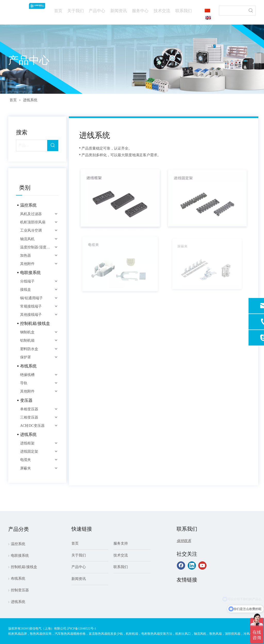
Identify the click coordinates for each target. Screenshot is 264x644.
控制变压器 (20, 590)
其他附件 (27, 264)
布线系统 (28, 366)
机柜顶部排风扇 (33, 222)
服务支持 (121, 543)
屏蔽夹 (26, 468)
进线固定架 (29, 451)
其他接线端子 (31, 315)
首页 (75, 543)
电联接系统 (30, 273)
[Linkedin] (192, 566)
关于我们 (79, 555)
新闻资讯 (79, 579)
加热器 (26, 256)
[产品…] (32, 146)
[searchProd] (233, 11)
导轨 (24, 383)
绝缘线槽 (27, 375)
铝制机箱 (27, 340)
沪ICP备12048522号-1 (82, 629)
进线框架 (27, 443)
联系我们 (121, 567)
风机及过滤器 (31, 214)
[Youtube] (202, 566)
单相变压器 (29, 409)
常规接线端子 (31, 306)
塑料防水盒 (29, 349)
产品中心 (79, 567)
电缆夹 (26, 460)
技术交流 (121, 555)
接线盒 (26, 290)
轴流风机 (27, 239)
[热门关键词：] (251, 11)
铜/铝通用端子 (31, 298)
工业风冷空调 (31, 230)
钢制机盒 (27, 332)
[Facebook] (181, 566)
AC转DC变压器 (32, 426)
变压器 (26, 400)
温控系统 (28, 205)
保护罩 (26, 357)
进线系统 (28, 434)
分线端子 (27, 281)
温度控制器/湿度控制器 (39, 247)
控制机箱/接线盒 (35, 323)
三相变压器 (29, 417)
